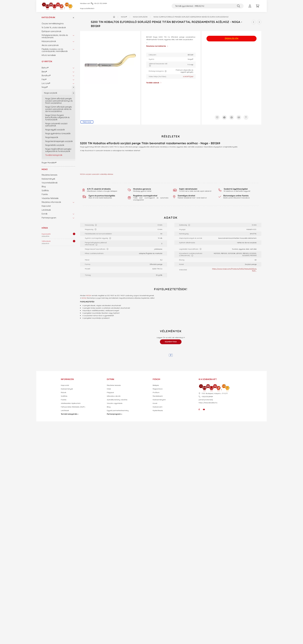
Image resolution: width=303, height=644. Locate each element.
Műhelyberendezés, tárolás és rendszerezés (55, 36)
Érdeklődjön (232, 39)
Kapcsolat (46, 206)
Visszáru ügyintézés (115, 403)
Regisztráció (158, 389)
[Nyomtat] (232, 117)
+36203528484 (207, 397)
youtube (204, 409)
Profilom (156, 393)
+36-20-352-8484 (100, 3)
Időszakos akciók (114, 396)
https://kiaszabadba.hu (208, 403)
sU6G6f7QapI (188, 77)
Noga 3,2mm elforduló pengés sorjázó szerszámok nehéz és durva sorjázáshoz (59, 109)
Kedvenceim (158, 407)
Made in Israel (87, 122)
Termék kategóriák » (70, 414)
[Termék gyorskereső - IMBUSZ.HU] (208, 6)
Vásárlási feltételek (50, 198)
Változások (46, 241)
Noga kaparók (52, 137)
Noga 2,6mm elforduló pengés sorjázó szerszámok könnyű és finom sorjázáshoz (59, 101)
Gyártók (47, 61)
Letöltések (46, 210)
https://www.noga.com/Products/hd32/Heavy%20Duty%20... (234, 270)
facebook (199, 409)
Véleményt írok (171, 342)
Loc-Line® (46, 83)
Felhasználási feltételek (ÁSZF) (73, 407)
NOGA (89, 295)
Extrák (45, 214)
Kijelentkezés (158, 411)
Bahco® (45, 68)
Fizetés (45, 194)
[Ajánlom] (239, 117)
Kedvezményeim (159, 400)
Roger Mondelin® (49, 163)
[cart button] (258, 6)
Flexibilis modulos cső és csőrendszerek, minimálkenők (55, 50)
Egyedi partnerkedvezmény (118, 411)
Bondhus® (46, 75)
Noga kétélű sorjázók (55, 145)
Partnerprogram (49, 218)
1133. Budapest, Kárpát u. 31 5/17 (215, 393)
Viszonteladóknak (50, 183)
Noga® (45, 87)
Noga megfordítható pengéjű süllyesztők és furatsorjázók (58, 150)
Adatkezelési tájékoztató (71, 403)
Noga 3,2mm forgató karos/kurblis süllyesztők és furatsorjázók (57, 117)
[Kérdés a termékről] (246, 117)
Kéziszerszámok (49, 41)
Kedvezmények (48, 179)
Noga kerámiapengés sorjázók (59, 141)
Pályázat (110, 393)
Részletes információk (51, 202)
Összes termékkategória (53, 24)
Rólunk (64, 393)
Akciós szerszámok (50, 45)
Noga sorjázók (51, 93)
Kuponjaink (46, 234)
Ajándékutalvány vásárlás (117, 400)
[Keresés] (239, 6)
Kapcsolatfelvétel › (87, 8)
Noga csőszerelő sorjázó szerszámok (56, 125)
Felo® (44, 79)
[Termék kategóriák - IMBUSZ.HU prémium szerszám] (114, 17)
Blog (44, 187)
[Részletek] (74, 234)
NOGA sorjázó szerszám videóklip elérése (97, 174)
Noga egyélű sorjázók (55, 130)
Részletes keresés (50, 175)
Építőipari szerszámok (51, 31)
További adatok (153, 83)
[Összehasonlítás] (224, 117)
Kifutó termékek (49, 55)
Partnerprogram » (114, 414)
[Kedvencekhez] (217, 117)
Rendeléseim (158, 396)
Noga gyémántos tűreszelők (58, 133)
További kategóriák (54, 155)
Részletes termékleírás (156, 46)
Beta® (44, 72)
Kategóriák (48, 17)
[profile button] (250, 6)
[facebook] (171, 355)
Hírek (45, 228)
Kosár (155, 403)
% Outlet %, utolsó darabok (54, 27)
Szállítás (45, 190)
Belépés (156, 385)
